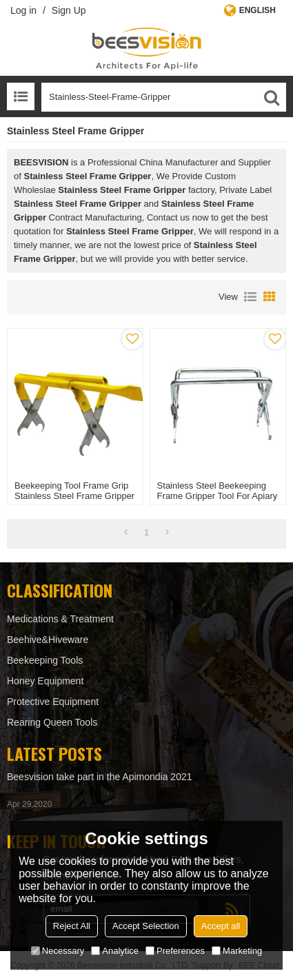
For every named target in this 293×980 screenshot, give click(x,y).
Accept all (221, 926)
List (250, 297)
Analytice (115, 951)
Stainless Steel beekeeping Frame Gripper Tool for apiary (218, 491)
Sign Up (69, 10)
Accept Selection (146, 926)
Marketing (237, 951)
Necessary (58, 951)
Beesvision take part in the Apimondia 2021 (100, 777)
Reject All (72, 926)
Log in (23, 10)
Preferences (175, 951)
